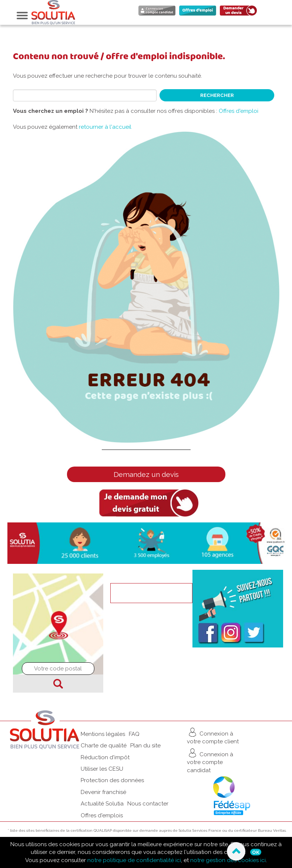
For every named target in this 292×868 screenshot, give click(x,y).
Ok (256, 852)
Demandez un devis (146, 474)
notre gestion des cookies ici (228, 860)
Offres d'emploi (239, 111)
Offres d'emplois (102, 815)
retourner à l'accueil (105, 127)
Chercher (58, 684)
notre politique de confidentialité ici (134, 860)
